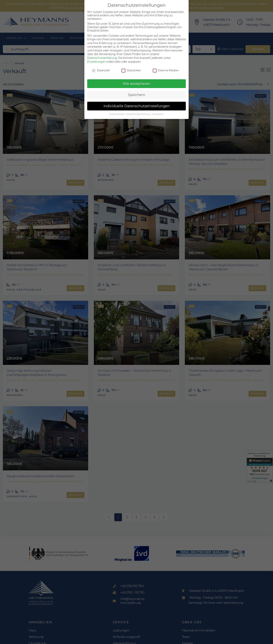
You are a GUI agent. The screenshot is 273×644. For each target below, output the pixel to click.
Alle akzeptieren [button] (136, 84)
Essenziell (101, 70)
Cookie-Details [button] (117, 114)
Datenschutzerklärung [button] (139, 114)
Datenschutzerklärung (102, 58)
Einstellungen (96, 62)
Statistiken (131, 70)
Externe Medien (166, 70)
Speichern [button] (137, 95)
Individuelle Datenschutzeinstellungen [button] (137, 106)
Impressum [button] (158, 114)
